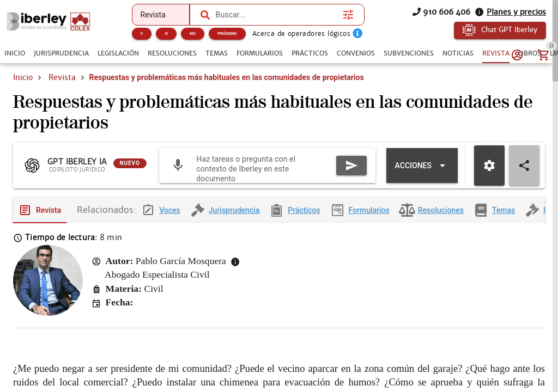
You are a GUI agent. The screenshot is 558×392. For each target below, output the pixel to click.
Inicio (23, 77)
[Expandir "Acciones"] (422, 166)
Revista (62, 77)
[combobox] (277, 15)
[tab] (15, 53)
